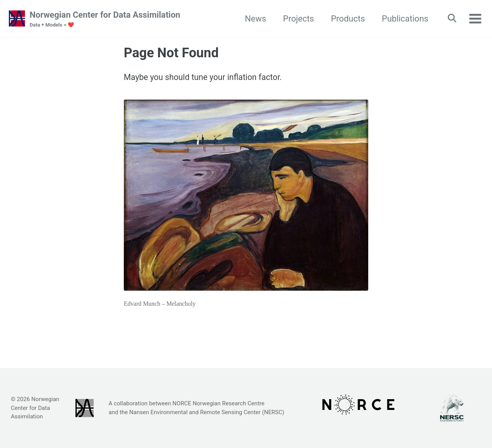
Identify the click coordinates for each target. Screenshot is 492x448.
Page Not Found (171, 53)
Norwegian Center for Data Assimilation (105, 20)
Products (345, 19)
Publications (402, 19)
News (253, 19)
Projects (296, 19)
